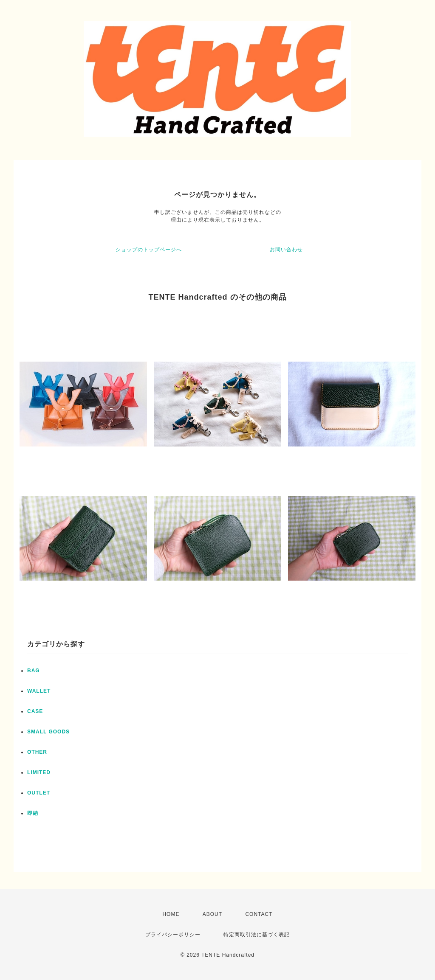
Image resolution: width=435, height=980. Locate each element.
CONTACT (259, 914)
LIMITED (39, 772)
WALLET (39, 691)
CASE (35, 711)
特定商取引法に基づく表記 (257, 935)
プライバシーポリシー (173, 935)
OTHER (37, 752)
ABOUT (212, 914)
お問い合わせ (286, 250)
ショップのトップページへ (149, 250)
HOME (171, 914)
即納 (33, 813)
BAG (34, 671)
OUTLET (39, 793)
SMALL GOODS (48, 732)
